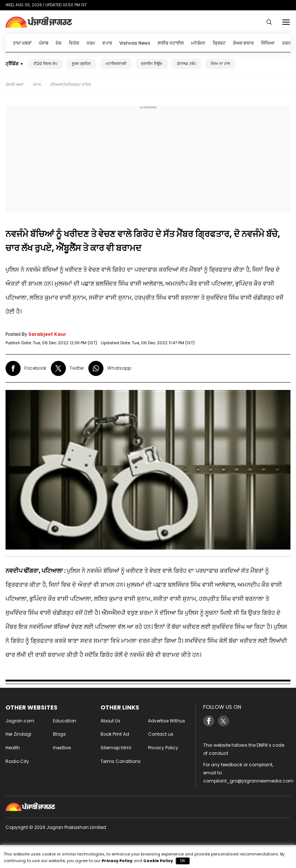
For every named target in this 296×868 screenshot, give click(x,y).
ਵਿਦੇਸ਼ (74, 43)
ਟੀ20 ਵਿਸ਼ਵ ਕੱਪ (45, 64)
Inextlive (62, 748)
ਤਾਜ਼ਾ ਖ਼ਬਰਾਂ (22, 43)
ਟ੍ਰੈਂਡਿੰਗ (12, 64)
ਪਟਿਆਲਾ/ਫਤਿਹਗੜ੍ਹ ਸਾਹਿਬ (71, 85)
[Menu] (286, 22)
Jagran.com (20, 721)
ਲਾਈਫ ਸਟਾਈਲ (171, 43)
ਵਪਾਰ (107, 43)
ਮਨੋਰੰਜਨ (198, 43)
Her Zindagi (18, 734)
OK (183, 861)
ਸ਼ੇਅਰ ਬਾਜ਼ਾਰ (243, 43)
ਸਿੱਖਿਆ (268, 43)
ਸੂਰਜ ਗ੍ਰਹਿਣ (81, 64)
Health (13, 748)
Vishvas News (135, 43)
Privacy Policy (163, 748)
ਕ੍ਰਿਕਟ (219, 43)
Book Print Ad (115, 734)
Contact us (161, 734)
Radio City (17, 761)
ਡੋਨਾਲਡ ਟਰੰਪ (186, 64)
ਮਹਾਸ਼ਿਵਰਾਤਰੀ (116, 64)
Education (65, 721)
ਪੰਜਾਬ (43, 43)
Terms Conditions (121, 761)
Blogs (59, 734)
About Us (110, 721)
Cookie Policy (158, 861)
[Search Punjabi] (269, 22)
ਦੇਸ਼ (59, 43)
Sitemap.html (116, 748)
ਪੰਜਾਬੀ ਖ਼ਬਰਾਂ (15, 85)
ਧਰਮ (91, 43)
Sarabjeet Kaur (47, 334)
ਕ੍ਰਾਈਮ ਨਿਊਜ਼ (152, 64)
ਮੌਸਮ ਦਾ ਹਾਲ (220, 64)
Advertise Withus (167, 721)
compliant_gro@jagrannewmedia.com (248, 781)
